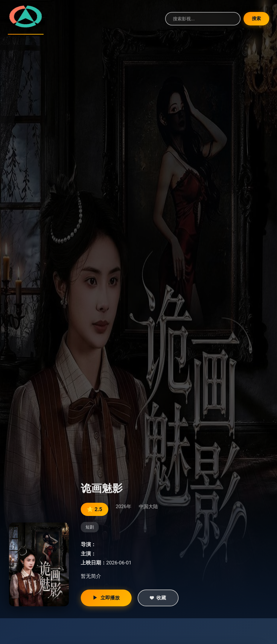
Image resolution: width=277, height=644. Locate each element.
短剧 (90, 527)
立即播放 (106, 598)
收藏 (158, 598)
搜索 (255, 19)
